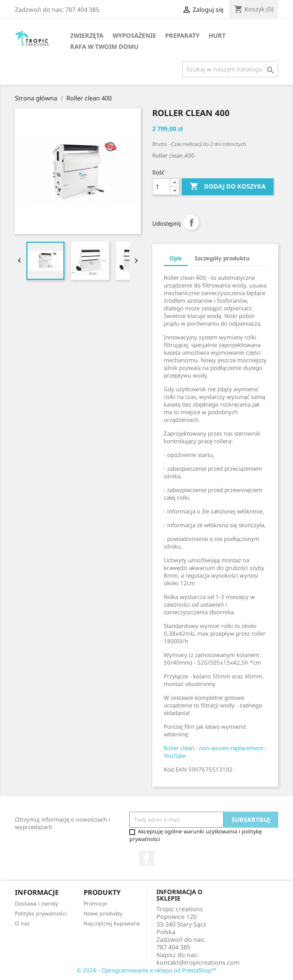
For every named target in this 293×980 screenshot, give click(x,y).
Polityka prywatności (41, 913)
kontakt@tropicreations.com (198, 962)
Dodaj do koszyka (228, 187)
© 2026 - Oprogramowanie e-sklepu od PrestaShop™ (146, 970)
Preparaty (182, 36)
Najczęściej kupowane (112, 923)
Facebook (146, 858)
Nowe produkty (103, 913)
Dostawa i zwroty (36, 903)
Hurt (217, 36)
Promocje (95, 903)
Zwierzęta (87, 36)
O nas (22, 923)
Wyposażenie (134, 36)
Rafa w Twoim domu (104, 47)
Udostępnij (192, 223)
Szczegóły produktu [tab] (222, 258)
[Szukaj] (230, 69)
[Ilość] (161, 187)
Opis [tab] (176, 258)
